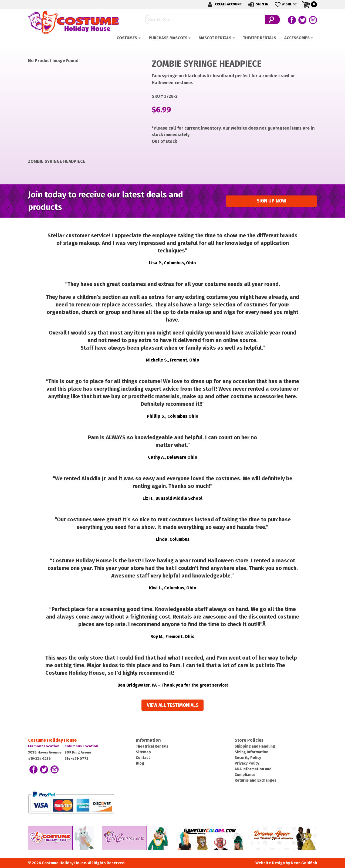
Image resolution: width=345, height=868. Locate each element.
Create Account (224, 4)
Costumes (127, 38)
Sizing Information (251, 752)
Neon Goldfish (304, 863)
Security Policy (248, 758)
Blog (140, 763)
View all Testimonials (173, 705)
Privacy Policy (247, 763)
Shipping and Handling (255, 746)
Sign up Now (271, 201)
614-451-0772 (76, 759)
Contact (143, 758)
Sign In (258, 4)
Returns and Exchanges (256, 780)
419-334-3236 (39, 759)
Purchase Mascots (168, 38)
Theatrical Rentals (152, 746)
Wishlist (285, 4)
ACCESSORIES (297, 38)
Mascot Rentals (215, 38)
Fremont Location (44, 746)
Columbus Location (81, 746)
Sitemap (143, 752)
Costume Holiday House (52, 740)
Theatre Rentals (260, 38)
